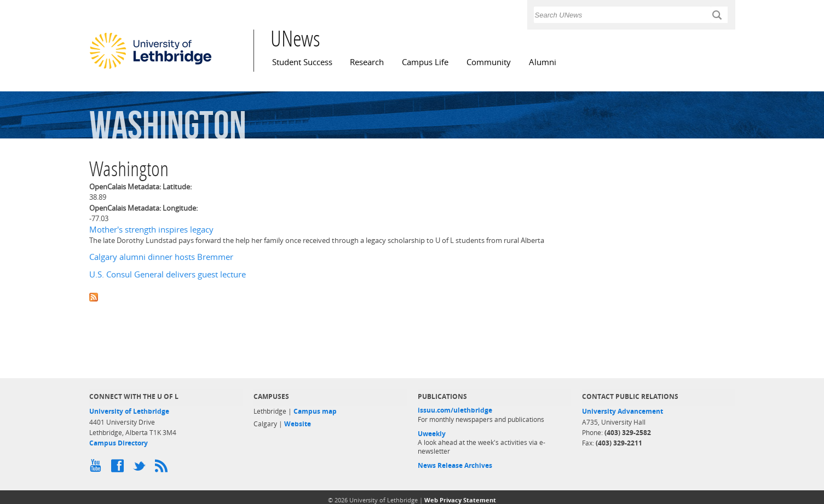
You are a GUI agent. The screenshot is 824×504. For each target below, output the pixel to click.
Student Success (302, 62)
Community (489, 62)
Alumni (543, 62)
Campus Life (425, 62)
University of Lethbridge (129, 411)
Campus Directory (119, 443)
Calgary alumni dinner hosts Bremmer (161, 257)
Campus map (315, 411)
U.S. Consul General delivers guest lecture (168, 274)
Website (298, 424)
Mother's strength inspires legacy (151, 230)
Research (367, 62)
